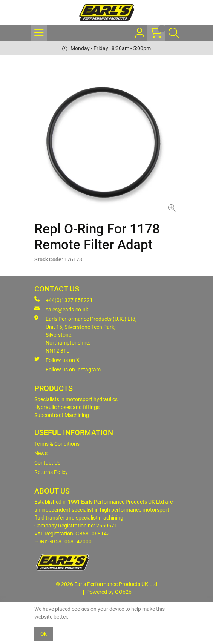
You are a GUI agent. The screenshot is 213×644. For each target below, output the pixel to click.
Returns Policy (51, 472)
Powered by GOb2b (109, 592)
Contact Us (47, 463)
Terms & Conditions (57, 444)
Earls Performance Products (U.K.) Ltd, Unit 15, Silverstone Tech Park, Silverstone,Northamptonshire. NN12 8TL (85, 334)
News (41, 453)
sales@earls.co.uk (61, 309)
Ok (44, 634)
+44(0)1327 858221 (64, 300)
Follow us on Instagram (73, 370)
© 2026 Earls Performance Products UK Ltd (106, 584)
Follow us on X (57, 360)
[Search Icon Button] (174, 33)
